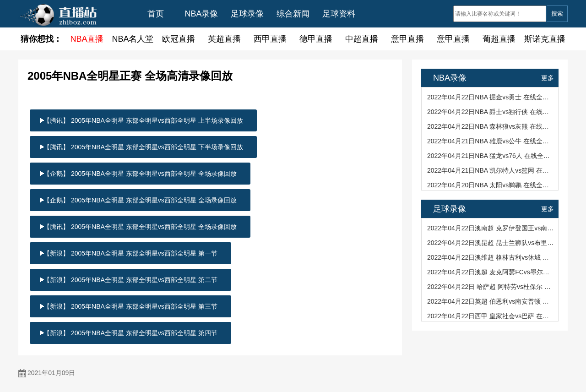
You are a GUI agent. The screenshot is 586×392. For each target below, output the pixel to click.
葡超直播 (499, 39)
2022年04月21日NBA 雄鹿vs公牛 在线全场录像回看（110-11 (491, 141)
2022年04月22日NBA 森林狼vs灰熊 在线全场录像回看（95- (491, 126)
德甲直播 (316, 39)
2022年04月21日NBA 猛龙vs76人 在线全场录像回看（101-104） (491, 156)
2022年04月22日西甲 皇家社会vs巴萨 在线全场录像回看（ (491, 316)
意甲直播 (407, 39)
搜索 (557, 14)
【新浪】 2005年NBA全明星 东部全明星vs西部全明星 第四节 (130, 333)
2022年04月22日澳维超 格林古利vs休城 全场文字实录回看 (491, 257)
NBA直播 (87, 39)
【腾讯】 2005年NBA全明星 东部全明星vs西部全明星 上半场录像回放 (143, 120)
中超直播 (362, 39)
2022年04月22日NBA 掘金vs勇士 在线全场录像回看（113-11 (491, 97)
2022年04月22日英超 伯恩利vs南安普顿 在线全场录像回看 (491, 301)
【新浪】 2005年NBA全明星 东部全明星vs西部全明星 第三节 (130, 306)
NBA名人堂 (133, 39)
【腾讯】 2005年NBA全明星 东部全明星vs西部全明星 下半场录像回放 (143, 147)
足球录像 (247, 14)
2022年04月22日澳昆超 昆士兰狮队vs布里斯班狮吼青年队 (491, 243)
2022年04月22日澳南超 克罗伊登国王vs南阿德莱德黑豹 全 (491, 228)
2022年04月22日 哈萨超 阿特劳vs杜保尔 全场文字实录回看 (491, 287)
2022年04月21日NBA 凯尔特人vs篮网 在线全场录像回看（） (491, 170)
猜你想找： (41, 39)
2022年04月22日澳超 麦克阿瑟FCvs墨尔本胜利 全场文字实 (491, 272)
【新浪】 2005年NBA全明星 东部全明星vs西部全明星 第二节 (130, 280)
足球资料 (339, 14)
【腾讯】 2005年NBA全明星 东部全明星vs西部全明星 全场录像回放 (140, 227)
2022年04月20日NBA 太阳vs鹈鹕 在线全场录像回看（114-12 (491, 185)
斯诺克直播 (545, 39)
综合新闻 (293, 14)
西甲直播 (270, 39)
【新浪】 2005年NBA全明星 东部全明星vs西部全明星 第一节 (130, 253)
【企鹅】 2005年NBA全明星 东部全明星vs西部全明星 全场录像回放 (140, 174)
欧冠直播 (179, 39)
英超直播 (224, 39)
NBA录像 (201, 14)
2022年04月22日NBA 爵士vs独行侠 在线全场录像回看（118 (491, 112)
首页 (156, 14)
